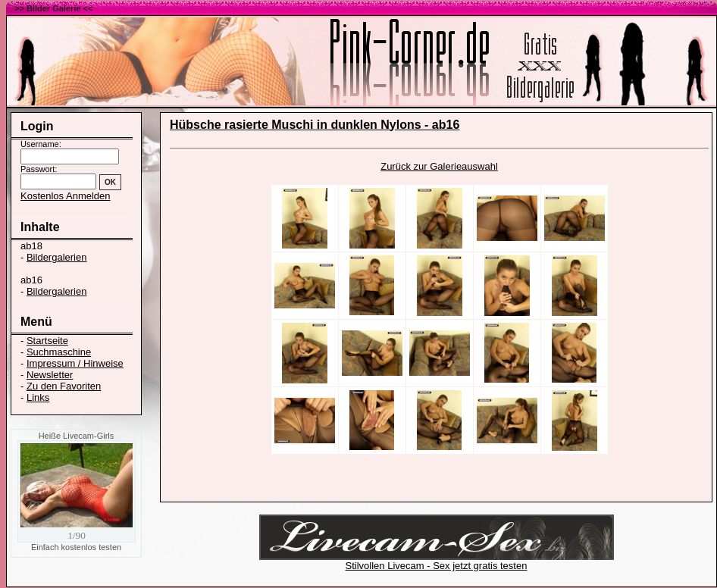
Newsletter (50, 375)
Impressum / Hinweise (75, 363)
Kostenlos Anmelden (66, 196)
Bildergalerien (57, 257)
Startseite (47, 341)
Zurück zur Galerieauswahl (439, 166)
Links (38, 397)
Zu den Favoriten (64, 386)
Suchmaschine (59, 352)
